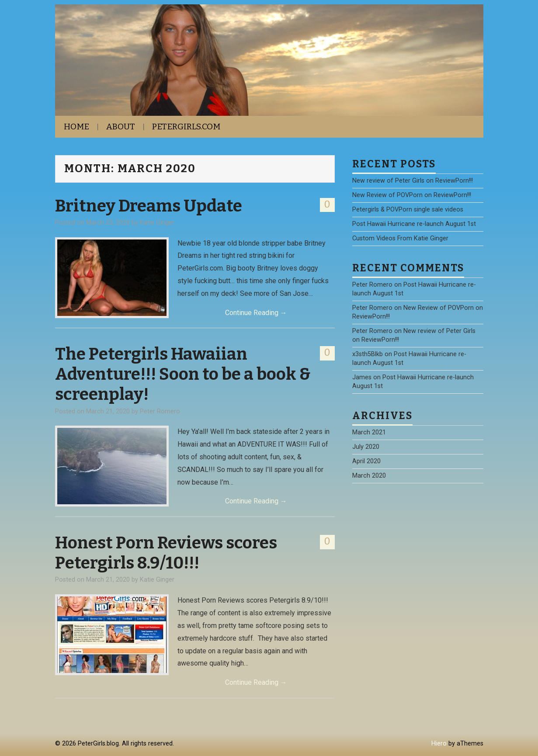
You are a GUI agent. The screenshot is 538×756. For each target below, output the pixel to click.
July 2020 (366, 447)
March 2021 (369, 432)
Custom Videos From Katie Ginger (400, 238)
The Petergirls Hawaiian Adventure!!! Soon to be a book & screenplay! (183, 374)
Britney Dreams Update (149, 206)
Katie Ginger (157, 223)
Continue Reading (256, 313)
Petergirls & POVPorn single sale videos (408, 210)
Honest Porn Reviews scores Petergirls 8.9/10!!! (166, 553)
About (121, 127)
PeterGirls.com (186, 127)
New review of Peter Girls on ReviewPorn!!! (413, 181)
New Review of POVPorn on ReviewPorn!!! (412, 195)
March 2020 (369, 476)
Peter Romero (160, 411)
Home (76, 127)
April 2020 (366, 461)
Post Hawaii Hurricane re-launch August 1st (414, 224)
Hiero (439, 744)
